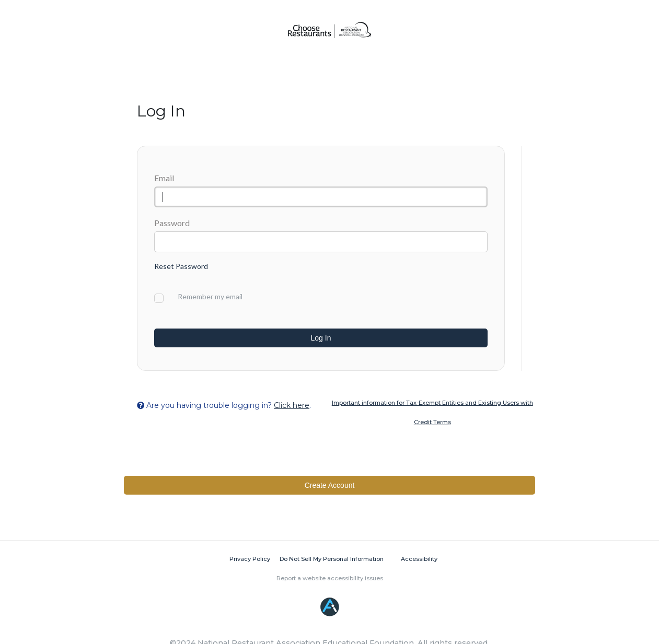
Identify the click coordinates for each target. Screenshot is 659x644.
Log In (321, 338)
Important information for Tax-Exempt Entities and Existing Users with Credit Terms (432, 412)
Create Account (330, 485)
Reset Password (181, 266)
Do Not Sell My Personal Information (332, 559)
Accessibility (419, 559)
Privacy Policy (250, 559)
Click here (292, 405)
